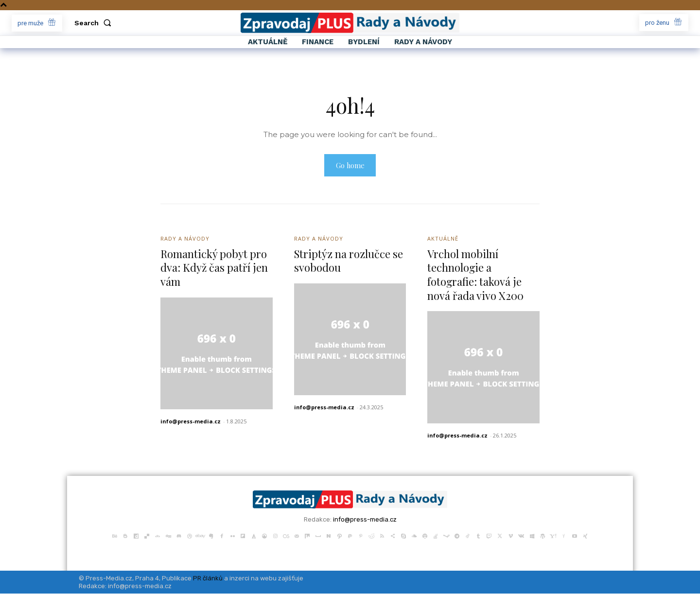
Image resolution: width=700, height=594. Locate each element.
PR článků (208, 579)
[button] (95, 23)
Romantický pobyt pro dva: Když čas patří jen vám (214, 268)
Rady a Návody (185, 239)
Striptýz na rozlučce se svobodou (349, 261)
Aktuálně (443, 239)
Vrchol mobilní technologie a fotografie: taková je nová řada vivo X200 (475, 275)
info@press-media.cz (191, 422)
